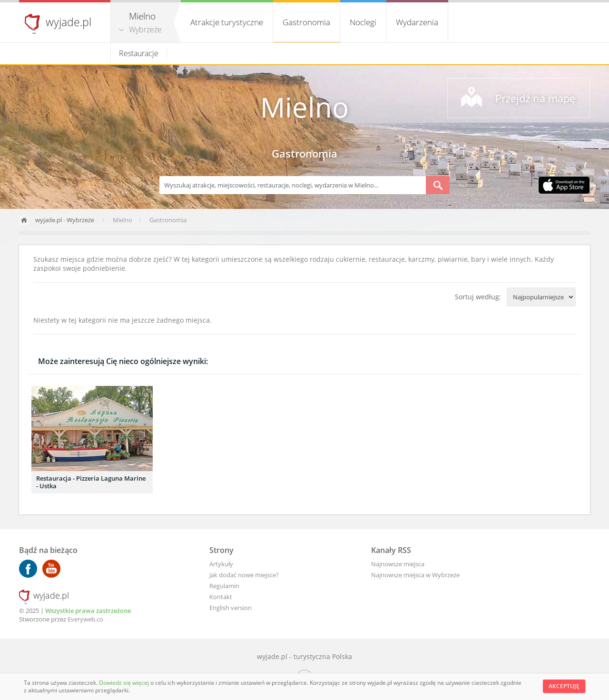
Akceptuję (564, 686)
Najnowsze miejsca (398, 564)
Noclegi (363, 22)
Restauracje (139, 53)
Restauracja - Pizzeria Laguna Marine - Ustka (91, 482)
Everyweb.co (85, 619)
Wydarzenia (417, 22)
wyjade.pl (69, 22)
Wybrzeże (145, 30)
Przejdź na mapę (535, 98)
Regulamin (224, 586)
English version (231, 608)
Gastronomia (306, 22)
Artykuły (221, 564)
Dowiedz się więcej (125, 683)
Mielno (304, 107)
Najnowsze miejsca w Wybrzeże (415, 575)
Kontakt (221, 597)
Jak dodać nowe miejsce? (244, 575)
